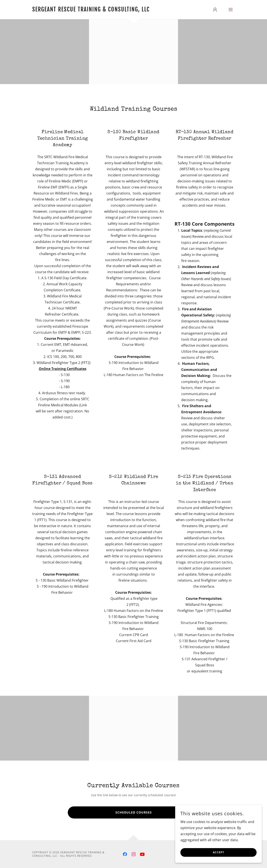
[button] (215, 10)
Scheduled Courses (134, 812)
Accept (218, 853)
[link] (91, 10)
